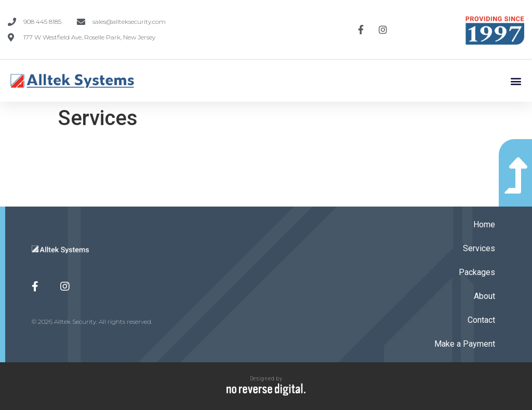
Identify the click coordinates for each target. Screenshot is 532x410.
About (484, 296)
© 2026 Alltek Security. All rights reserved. (92, 322)
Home (484, 224)
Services (479, 248)
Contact (481, 320)
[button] (516, 81)
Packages (477, 272)
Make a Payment (465, 344)
